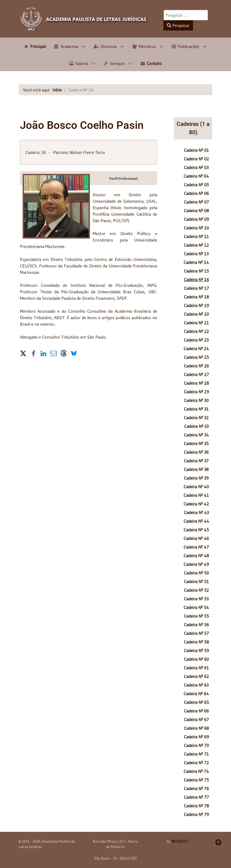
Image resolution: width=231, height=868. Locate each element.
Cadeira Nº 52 (196, 590)
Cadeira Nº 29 (196, 392)
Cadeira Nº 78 (196, 806)
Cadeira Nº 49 (196, 564)
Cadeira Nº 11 (196, 236)
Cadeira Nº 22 (196, 331)
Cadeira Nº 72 (196, 763)
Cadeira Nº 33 (196, 426)
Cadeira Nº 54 (196, 607)
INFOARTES (180, 841)
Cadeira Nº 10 (196, 228)
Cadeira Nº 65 (196, 702)
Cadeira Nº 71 (196, 754)
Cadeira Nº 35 (196, 443)
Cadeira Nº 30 (196, 400)
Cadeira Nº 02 (196, 159)
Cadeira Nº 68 (196, 728)
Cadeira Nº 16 (196, 280)
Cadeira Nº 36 (196, 452)
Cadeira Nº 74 (196, 771)
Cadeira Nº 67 (196, 719)
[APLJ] (85, 19)
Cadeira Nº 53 (196, 599)
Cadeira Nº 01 (196, 150)
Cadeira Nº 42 (196, 504)
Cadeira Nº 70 (196, 745)
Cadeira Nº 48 (196, 556)
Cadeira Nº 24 (196, 349)
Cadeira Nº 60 (196, 659)
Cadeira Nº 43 (196, 512)
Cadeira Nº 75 (196, 780)
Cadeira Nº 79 (196, 814)
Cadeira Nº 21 (196, 323)
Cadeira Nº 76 (196, 788)
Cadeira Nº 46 (196, 538)
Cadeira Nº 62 (196, 676)
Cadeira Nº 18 (196, 297)
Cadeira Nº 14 (196, 262)
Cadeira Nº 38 (196, 469)
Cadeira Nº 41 (196, 495)
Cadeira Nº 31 (196, 409)
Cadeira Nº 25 (196, 357)
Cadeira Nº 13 (196, 254)
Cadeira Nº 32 (196, 418)
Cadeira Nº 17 (196, 288)
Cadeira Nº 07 (196, 202)
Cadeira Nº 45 (196, 530)
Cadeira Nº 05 (196, 185)
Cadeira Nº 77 (196, 797)
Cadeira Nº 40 (196, 487)
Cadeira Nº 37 (196, 461)
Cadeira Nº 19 (196, 305)
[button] (23, 352)
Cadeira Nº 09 (196, 219)
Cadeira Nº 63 (196, 685)
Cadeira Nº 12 (196, 245)
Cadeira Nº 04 (196, 176)
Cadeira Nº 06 (196, 193)
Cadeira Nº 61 (196, 668)
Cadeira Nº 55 (196, 616)
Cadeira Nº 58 (196, 642)
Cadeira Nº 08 (196, 211)
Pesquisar (178, 25)
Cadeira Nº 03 (196, 167)
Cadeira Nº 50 (196, 573)
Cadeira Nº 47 (196, 547)
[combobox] (186, 15)
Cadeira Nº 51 (196, 581)
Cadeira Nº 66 (196, 711)
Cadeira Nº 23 (196, 340)
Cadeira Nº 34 (196, 435)
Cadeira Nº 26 (196, 366)
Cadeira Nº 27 (196, 374)
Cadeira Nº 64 (196, 694)
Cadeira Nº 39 (196, 478)
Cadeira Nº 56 (196, 625)
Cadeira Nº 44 (196, 521)
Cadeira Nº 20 (196, 314)
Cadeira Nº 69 (196, 737)
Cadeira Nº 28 (196, 383)
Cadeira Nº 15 (196, 271)
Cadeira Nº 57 (196, 633)
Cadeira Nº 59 (196, 650)
